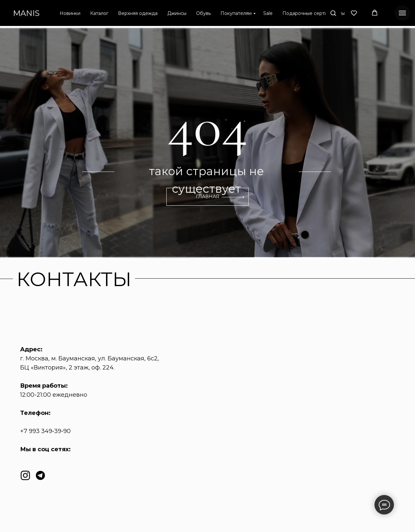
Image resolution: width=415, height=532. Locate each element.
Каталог (99, 13)
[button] (333, 13)
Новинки (70, 13)
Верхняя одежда (138, 13)
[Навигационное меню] (402, 13)
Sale (268, 13)
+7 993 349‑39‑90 (45, 431)
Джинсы (177, 13)
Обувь (203, 13)
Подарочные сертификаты (314, 13)
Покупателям (236, 13)
